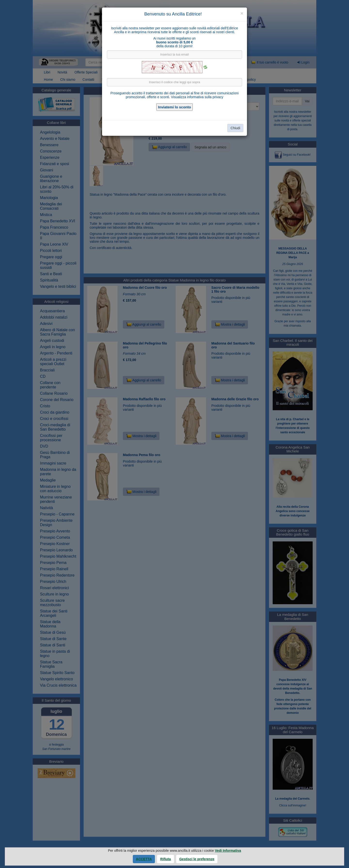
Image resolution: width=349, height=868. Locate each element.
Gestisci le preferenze (197, 859)
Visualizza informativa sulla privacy (197, 97)
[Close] (242, 13)
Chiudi (235, 128)
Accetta (144, 859)
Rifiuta (166, 859)
